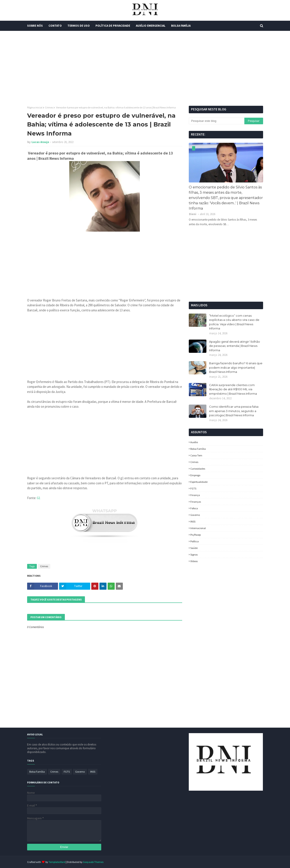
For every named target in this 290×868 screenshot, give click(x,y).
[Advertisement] (145, 68)
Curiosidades (198, 469)
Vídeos (194, 561)
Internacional (198, 528)
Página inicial (35, 107)
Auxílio (194, 442)
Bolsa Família (198, 449)
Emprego (195, 475)
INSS (193, 521)
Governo (195, 515)
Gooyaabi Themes (93, 862)
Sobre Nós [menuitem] (35, 26)
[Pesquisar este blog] (217, 121)
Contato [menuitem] (55, 26)
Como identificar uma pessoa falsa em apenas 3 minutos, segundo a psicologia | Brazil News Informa (234, 411)
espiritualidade (199, 482)
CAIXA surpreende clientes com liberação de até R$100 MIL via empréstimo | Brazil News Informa (233, 389)
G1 (39, 498)
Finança (195, 495)
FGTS (193, 488)
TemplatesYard (57, 862)
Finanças (196, 502)
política (195, 541)
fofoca (194, 508)
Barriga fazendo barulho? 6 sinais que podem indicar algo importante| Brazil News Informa (236, 367)
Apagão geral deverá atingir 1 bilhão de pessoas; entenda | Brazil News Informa (235, 346)
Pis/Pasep (196, 535)
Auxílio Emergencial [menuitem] (151, 26)
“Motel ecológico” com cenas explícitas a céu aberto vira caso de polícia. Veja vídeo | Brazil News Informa (234, 322)
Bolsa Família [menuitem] (181, 26)
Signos (194, 555)
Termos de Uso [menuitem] (79, 26)
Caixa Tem (196, 455)
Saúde (194, 548)
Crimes (49, 107)
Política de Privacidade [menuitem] (113, 26)
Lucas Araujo (40, 142)
